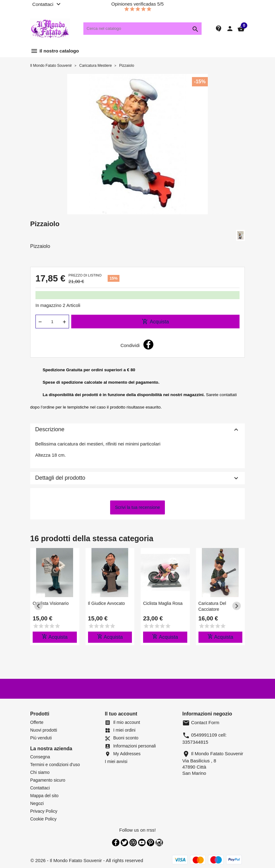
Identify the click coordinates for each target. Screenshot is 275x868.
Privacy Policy (44, 811)
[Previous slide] (38, 606)
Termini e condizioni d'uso (55, 765)
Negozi (37, 803)
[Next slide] (237, 606)
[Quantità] (52, 322)
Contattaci (40, 788)
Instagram (159, 843)
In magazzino (48, 305)
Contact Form (201, 722)
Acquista (155, 322)
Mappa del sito (44, 796)
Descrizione (137, 430)
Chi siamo (40, 772)
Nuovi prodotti (44, 730)
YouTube (142, 843)
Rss (133, 843)
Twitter (124, 843)
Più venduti (41, 738)
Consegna (40, 757)
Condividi (148, 345)
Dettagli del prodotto (137, 478)
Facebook (116, 843)
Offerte (37, 722)
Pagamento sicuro (48, 780)
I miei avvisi (116, 761)
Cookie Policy (43, 819)
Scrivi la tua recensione (138, 507)
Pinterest (151, 843)
